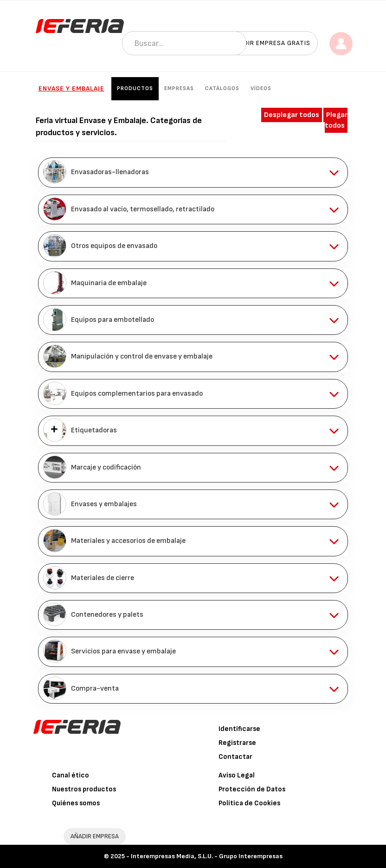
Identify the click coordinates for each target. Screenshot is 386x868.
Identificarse (239, 729)
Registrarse (237, 743)
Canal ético (71, 775)
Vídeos (261, 88)
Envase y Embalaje (71, 88)
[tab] (193, 172)
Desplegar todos (292, 115)
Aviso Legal (237, 775)
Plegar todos (336, 120)
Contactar (235, 757)
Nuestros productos (84, 789)
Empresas (179, 88)
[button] (193, 172)
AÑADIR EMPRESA (95, 836)
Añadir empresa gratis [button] (270, 43)
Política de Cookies (249, 803)
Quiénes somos (76, 803)
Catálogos (222, 88)
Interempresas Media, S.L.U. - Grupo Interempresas (207, 856)
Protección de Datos (252, 789)
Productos (135, 88)
